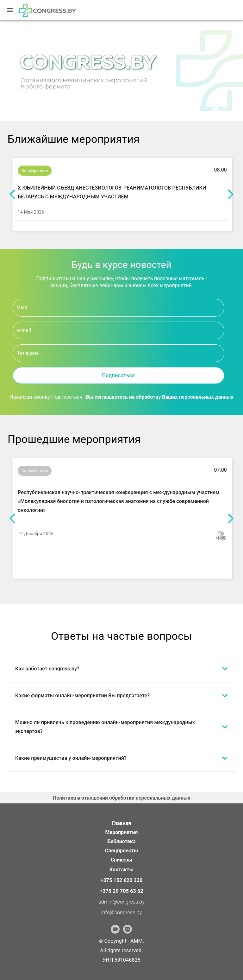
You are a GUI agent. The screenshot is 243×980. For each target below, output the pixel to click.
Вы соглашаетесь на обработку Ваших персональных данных (159, 397)
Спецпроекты (121, 851)
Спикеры (121, 860)
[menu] (10, 10)
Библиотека (122, 841)
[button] (121, 669)
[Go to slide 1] (219, 116)
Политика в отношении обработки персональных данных (121, 798)
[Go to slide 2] (228, 116)
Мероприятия (122, 832)
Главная (121, 823)
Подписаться (118, 375)
